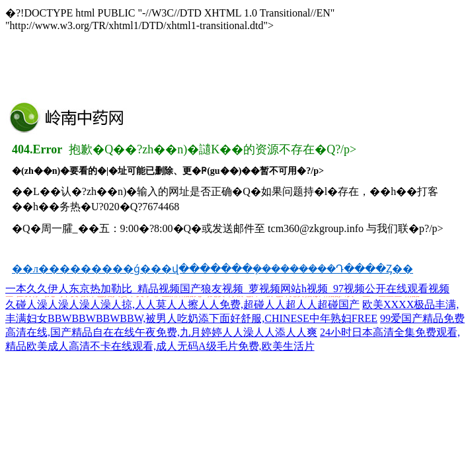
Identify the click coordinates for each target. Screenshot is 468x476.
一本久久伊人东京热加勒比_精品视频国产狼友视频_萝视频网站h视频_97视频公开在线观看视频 (227, 289)
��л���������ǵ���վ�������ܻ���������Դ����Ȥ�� (213, 269)
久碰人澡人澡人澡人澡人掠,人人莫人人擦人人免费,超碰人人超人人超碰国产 (182, 304)
